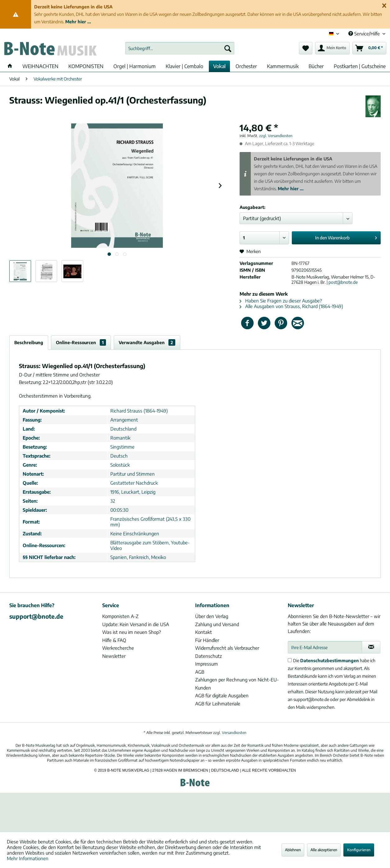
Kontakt (204, 632)
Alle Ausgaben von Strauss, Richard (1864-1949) (291, 306)
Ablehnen (293, 850)
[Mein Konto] (332, 48)
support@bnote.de (36, 616)
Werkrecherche (118, 648)
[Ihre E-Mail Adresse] (325, 647)
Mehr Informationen (28, 858)
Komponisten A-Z (120, 616)
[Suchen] (228, 48)
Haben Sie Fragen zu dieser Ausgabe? (281, 301)
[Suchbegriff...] (180, 48)
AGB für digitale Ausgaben (222, 695)
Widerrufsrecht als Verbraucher (227, 648)
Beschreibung (29, 342)
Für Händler (207, 640)
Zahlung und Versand (217, 624)
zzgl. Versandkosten (276, 136)
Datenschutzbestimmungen (330, 660)
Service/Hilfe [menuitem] (365, 34)
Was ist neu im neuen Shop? (132, 632)
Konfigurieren (359, 850)
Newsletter (114, 656)
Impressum (206, 664)
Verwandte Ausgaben (147, 342)
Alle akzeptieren (324, 850)
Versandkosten (234, 733)
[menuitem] (180, 48)
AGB (200, 672)
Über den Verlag (212, 616)
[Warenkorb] (369, 48)
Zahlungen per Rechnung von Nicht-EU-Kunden (237, 684)
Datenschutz (209, 656)
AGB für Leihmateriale (218, 704)
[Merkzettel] (306, 48)
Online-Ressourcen (81, 342)
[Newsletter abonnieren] (371, 647)
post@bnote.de (343, 282)
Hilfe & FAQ (114, 640)
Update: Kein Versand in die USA (136, 624)
